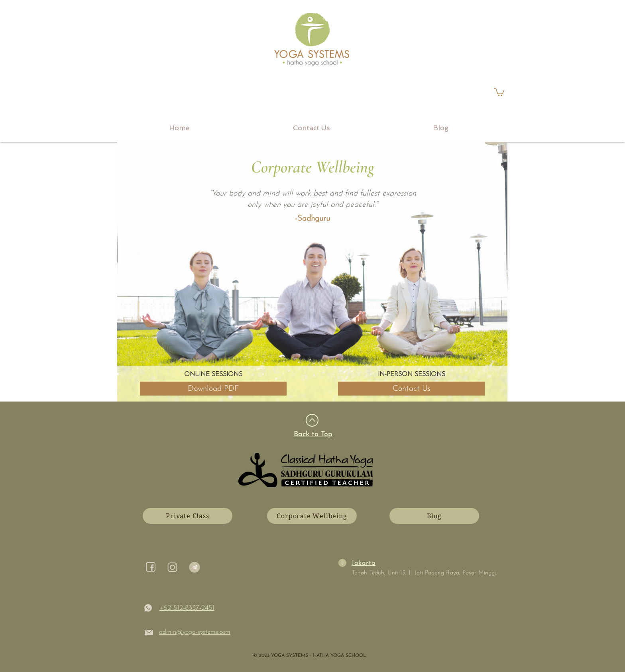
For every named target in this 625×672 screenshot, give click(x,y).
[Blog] (434, 516)
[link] (499, 92)
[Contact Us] (411, 389)
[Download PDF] (213, 389)
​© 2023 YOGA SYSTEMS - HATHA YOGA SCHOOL (310, 656)
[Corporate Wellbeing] (312, 516)
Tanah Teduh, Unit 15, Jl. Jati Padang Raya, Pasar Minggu (425, 573)
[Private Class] (188, 516)
